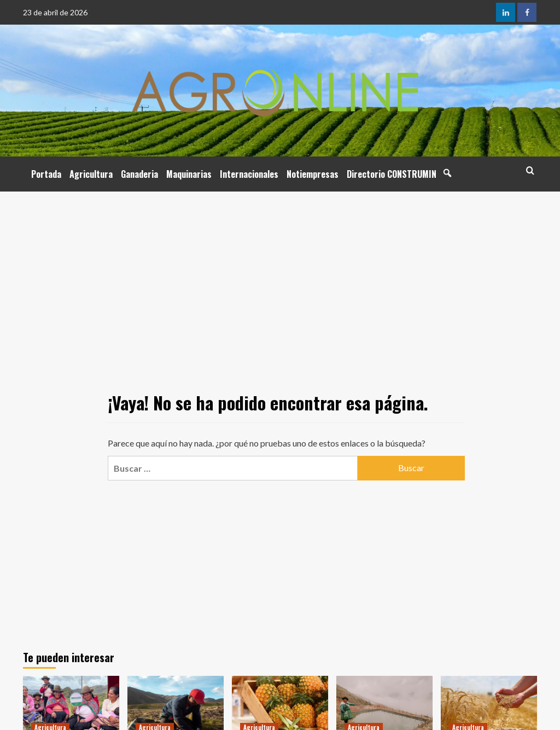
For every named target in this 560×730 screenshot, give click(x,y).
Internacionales (249, 174)
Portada (46, 174)
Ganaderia (139, 174)
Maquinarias (189, 174)
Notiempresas (313, 174)
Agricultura (91, 174)
